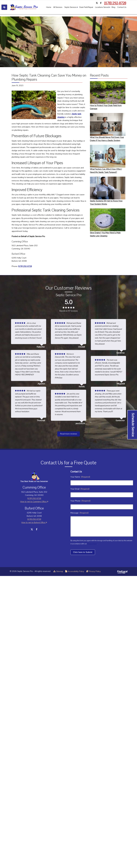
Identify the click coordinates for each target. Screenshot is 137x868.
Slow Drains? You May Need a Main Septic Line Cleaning (108, 223)
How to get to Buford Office (34, 522)
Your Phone (80, 501)
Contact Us (122, 7)
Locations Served (103, 8)
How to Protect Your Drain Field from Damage (108, 96)
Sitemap (58, 571)
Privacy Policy (92, 544)
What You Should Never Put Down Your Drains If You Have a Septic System (108, 127)
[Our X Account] (97, 3)
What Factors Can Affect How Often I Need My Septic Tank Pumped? (108, 159)
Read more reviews (69, 434)
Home (48, 7)
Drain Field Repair (86, 7)
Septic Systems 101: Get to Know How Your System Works (108, 191)
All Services (58, 7)
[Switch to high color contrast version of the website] (4, 7)
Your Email (80, 489)
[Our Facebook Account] (101, 3)
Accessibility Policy (75, 571)
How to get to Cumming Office (34, 502)
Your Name (80, 477)
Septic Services (71, 8)
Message (79, 513)
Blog (113, 7)
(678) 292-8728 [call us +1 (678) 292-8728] (115, 3)
